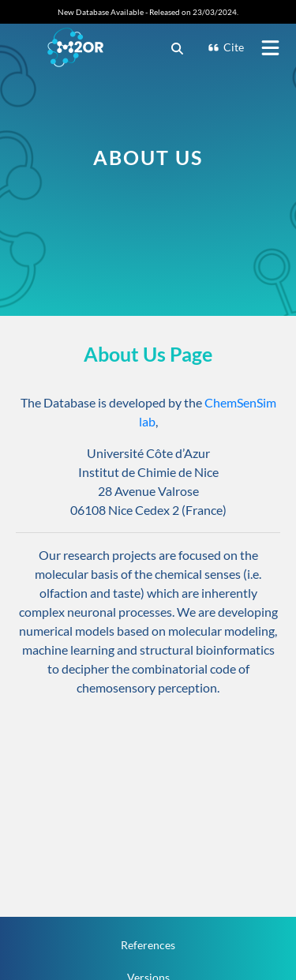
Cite (226, 47)
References (148, 945)
